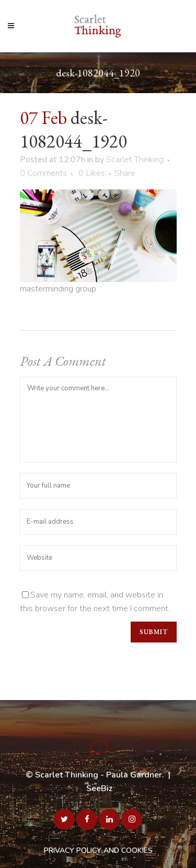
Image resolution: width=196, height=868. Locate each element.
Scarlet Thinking (135, 160)
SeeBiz (99, 788)
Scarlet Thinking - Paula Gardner (99, 775)
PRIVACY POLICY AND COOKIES (98, 850)
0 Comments (43, 173)
